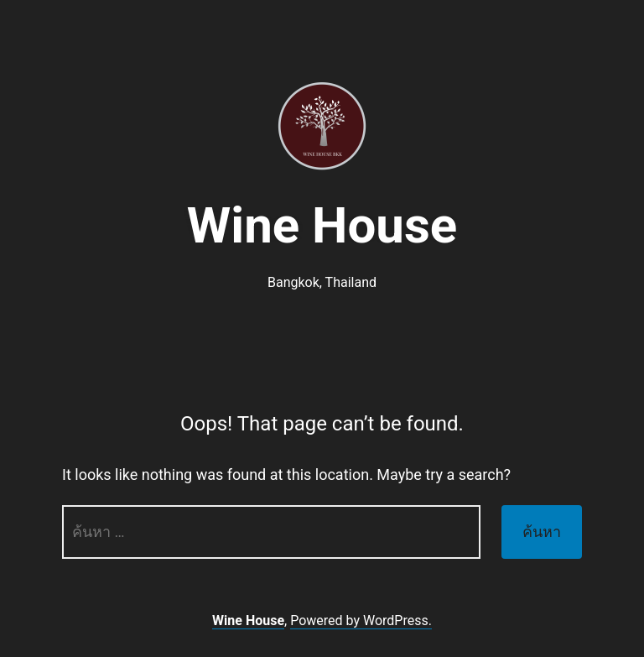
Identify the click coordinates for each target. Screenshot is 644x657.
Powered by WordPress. (361, 620)
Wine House (322, 225)
